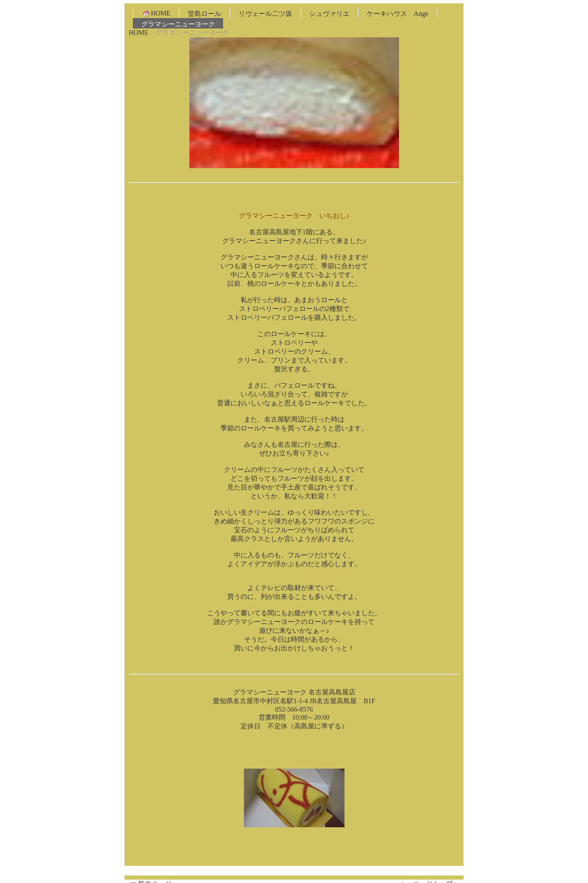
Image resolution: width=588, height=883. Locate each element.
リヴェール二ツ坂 (265, 14)
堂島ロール (205, 14)
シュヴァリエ (329, 14)
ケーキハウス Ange (398, 14)
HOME (156, 13)
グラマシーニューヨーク (178, 24)
